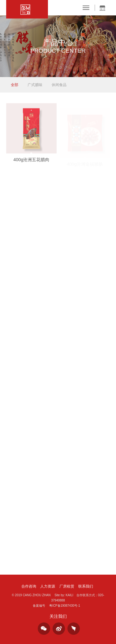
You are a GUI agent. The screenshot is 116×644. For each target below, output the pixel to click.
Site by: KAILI (64, 595)
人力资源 (48, 586)
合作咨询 (29, 586)
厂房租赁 (67, 586)
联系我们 (86, 586)
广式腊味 (35, 85)
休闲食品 (59, 85)
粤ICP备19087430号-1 (65, 606)
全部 (15, 85)
